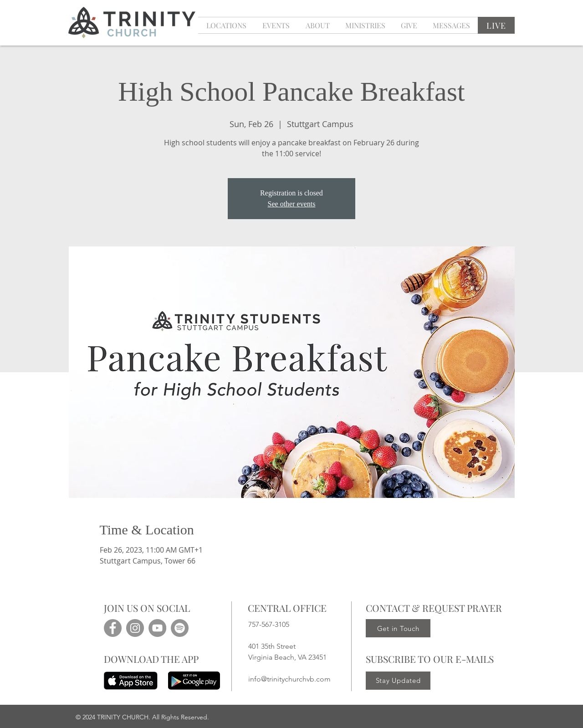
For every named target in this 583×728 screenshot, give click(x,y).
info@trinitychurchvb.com (289, 679)
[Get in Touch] (398, 628)
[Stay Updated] (398, 681)
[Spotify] (180, 628)
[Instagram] (135, 628)
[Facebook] (113, 628)
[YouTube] (157, 628)
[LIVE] (496, 25)
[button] (276, 25)
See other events (292, 204)
